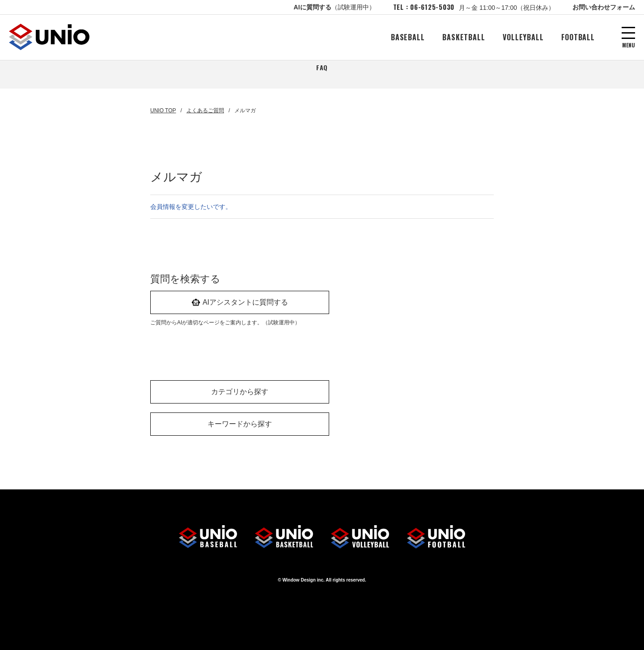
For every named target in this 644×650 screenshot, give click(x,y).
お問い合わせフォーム (604, 7)
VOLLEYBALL (523, 37)
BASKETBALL (464, 37)
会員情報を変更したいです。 (191, 238)
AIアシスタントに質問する (245, 334)
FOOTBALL (578, 37)
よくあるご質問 (205, 142)
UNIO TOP (163, 142)
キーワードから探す (240, 456)
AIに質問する (335, 7)
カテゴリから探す (240, 423)
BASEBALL (408, 37)
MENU (629, 45)
